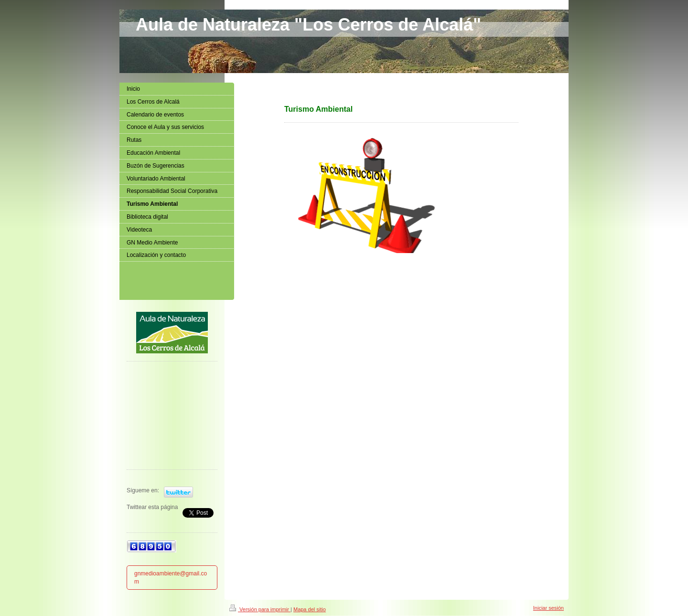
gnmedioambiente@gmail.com (171, 578)
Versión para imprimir (260, 609)
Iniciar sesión (548, 608)
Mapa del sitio (310, 609)
